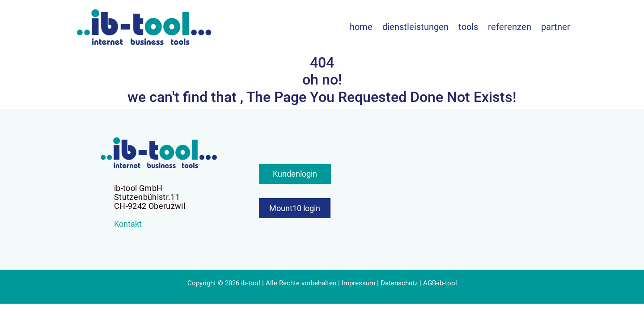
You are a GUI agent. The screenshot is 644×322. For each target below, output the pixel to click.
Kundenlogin (295, 174)
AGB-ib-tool (440, 283)
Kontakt (128, 224)
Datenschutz (399, 283)
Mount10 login (295, 208)
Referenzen (510, 27)
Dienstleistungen (415, 27)
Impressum (358, 283)
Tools (468, 27)
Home (361, 27)
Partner (556, 27)
